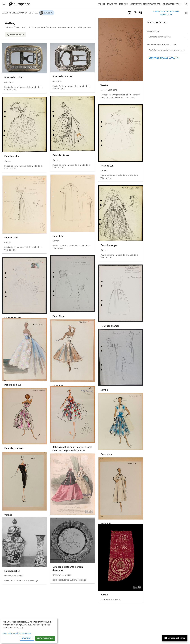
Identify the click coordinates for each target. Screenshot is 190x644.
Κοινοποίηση (15, 35)
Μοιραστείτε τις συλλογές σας (145, 4)
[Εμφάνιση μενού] (4, 4)
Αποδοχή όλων (45, 638)
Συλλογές (112, 4)
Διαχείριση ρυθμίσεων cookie (17, 633)
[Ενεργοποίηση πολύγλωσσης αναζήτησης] (129, 13)
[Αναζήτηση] (186, 4)
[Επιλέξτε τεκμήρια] (135, 13)
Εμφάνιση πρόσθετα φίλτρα (163, 58)
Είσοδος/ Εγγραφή (172, 4)
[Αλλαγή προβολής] (140, 13)
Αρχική (101, 4)
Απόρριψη (27, 638)
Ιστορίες (123, 4)
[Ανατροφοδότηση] (175, 638)
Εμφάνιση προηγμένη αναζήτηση (166, 13)
